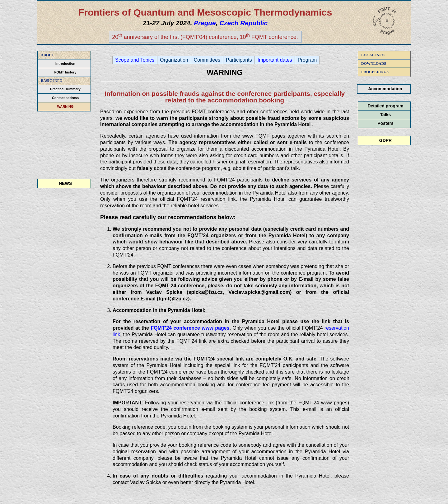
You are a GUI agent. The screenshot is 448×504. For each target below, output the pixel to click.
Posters (385, 123)
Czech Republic (243, 23)
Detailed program (385, 106)
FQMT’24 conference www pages (190, 328)
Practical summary (65, 89)
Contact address (65, 98)
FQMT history (65, 72)
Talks (386, 115)
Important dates (275, 60)
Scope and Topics (135, 60)
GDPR (385, 140)
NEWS (65, 183)
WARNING (65, 106)
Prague (205, 23)
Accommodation (385, 89)
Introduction (65, 64)
